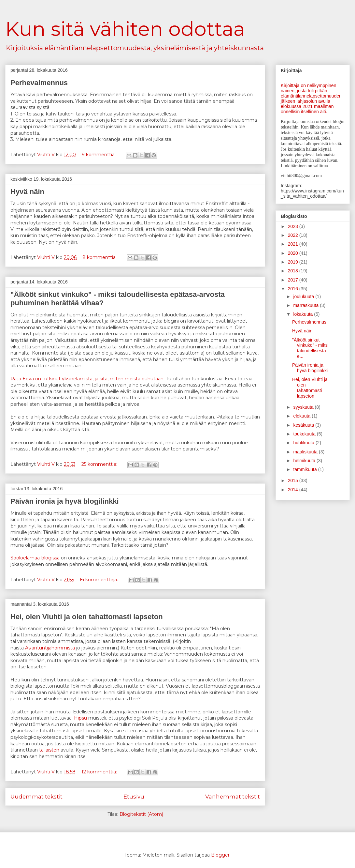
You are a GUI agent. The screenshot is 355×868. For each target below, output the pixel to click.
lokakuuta (304, 314)
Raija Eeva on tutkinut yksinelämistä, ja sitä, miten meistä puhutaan (87, 379)
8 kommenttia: (100, 257)
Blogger (220, 855)
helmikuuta (305, 461)
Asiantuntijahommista (50, 648)
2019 (294, 262)
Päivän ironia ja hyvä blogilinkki (65, 501)
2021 (294, 244)
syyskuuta (304, 407)
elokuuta (302, 416)
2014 (294, 490)
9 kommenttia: (99, 155)
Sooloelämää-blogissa (35, 558)
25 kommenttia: (100, 464)
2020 (294, 253)
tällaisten (49, 750)
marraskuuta (306, 305)
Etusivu (134, 797)
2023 (294, 226)
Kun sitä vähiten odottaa (125, 29)
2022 (294, 235)
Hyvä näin (27, 192)
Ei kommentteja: (99, 580)
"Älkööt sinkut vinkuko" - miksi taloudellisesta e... (310, 348)
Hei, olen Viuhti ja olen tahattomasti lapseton (87, 617)
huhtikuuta (304, 443)
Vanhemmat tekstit (233, 797)
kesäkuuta (304, 425)
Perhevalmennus (39, 83)
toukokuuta (305, 434)
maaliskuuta (306, 452)
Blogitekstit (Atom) (141, 814)
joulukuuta (304, 297)
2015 (294, 480)
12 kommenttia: (100, 772)
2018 (294, 271)
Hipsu (80, 718)
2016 (294, 289)
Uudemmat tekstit (36, 797)
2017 (294, 280)
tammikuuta (305, 469)
